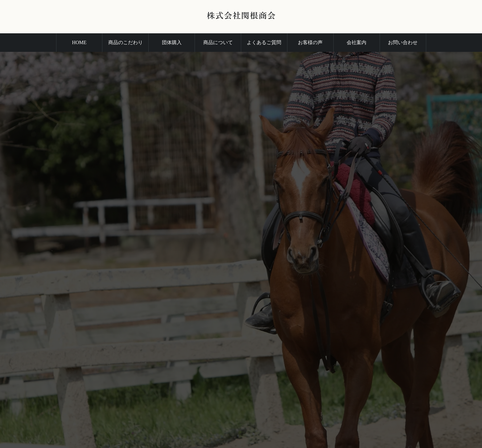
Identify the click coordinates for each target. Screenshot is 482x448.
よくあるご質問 (264, 42)
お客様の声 (310, 42)
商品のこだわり (126, 42)
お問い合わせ (403, 42)
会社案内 (356, 42)
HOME (79, 42)
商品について (218, 42)
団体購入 (172, 42)
